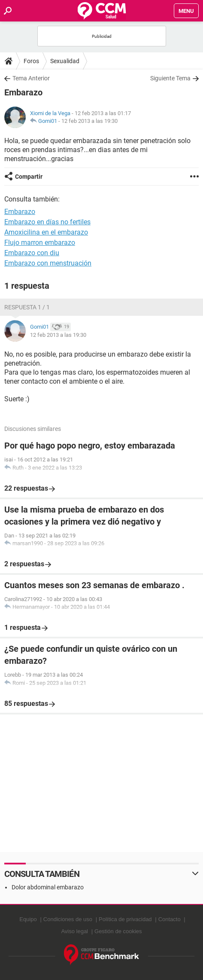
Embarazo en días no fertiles (47, 222)
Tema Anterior (31, 78)
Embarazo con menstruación (48, 263)
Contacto (170, 919)
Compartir (29, 177)
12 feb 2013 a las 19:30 (89, 121)
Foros (31, 61)
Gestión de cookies (118, 931)
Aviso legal (74, 931)
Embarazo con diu (32, 253)
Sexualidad (65, 61)
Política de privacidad (125, 919)
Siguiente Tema (170, 78)
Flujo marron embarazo (40, 243)
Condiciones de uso (68, 919)
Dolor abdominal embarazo (48, 887)
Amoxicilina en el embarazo (46, 232)
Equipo (28, 919)
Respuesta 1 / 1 (27, 307)
